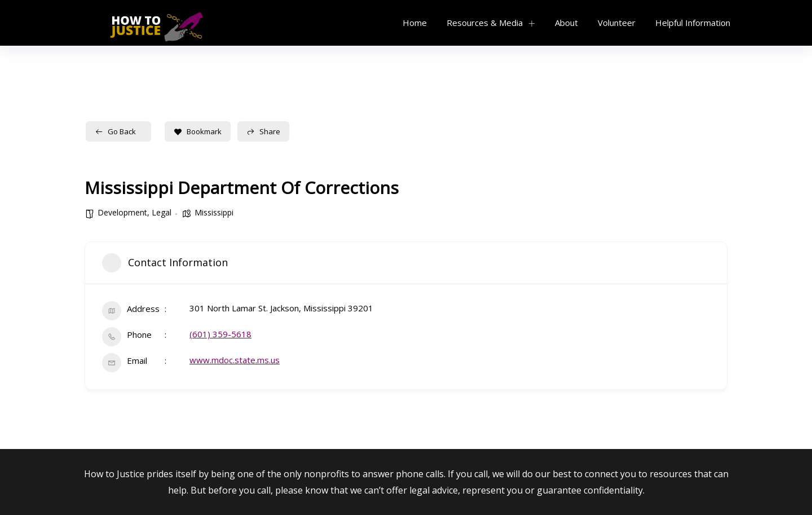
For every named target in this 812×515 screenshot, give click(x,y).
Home (415, 23)
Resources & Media (485, 23)
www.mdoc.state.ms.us (235, 360)
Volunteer (617, 23)
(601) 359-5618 (220, 334)
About (566, 23)
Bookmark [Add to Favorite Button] (198, 131)
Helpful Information (693, 23)
